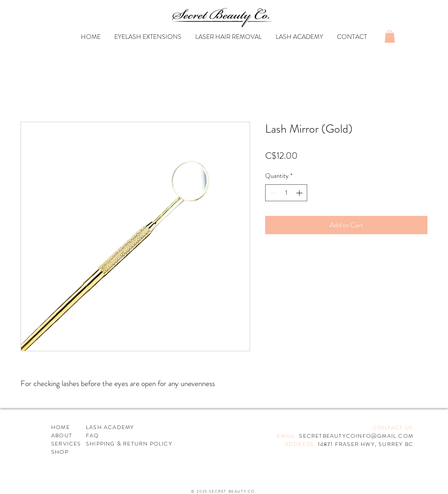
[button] (390, 36)
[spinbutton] (286, 193)
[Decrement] (272, 193)
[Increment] (300, 193)
